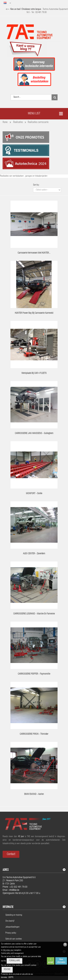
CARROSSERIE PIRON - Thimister (34, 734)
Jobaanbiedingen (12, 927)
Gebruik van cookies (14, 939)
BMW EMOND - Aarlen (34, 794)
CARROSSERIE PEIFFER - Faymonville (34, 674)
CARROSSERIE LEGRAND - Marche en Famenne (34, 614)
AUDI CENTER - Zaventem (34, 554)
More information (61, 961)
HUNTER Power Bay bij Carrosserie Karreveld (34, 313)
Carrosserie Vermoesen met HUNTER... (34, 253)
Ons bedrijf (10, 921)
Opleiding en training (14, 915)
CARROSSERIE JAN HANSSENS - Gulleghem (34, 433)
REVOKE (7, 970)
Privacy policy (11, 933)
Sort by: (36, 185)
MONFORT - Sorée (34, 494)
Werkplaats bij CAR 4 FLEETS (34, 373)
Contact (11, 854)
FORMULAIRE (14, 961)
